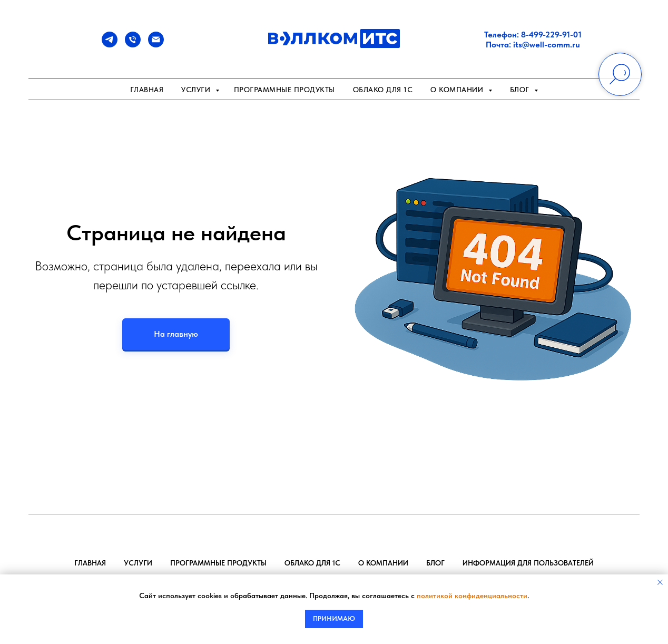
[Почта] (156, 45)
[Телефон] (133, 45)
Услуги (197, 90)
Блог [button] (521, 90)
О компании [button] (458, 90)
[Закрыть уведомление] (660, 582)
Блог (435, 563)
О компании (383, 563)
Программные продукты (284, 90)
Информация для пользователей (528, 563)
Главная (147, 90)
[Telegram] (110, 45)
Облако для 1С (383, 90)
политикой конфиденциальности (472, 596)
